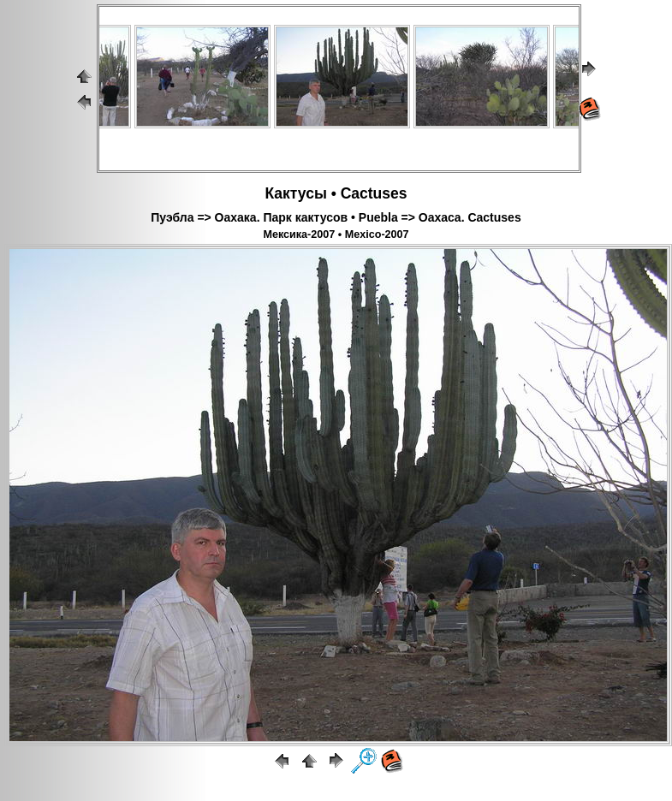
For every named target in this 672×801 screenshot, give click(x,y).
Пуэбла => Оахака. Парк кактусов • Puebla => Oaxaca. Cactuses (336, 217)
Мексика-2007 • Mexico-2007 (336, 234)
